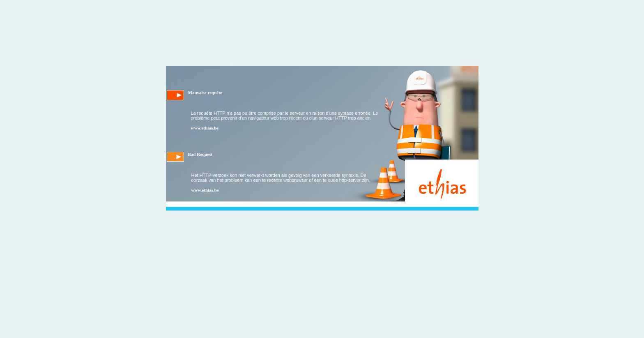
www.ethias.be (205, 128)
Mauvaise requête (205, 93)
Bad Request (200, 154)
